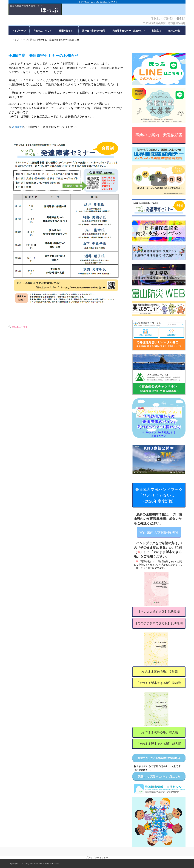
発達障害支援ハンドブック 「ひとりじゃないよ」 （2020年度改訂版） (160, 495)
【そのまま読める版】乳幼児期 (159, 612)
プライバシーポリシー (97, 857)
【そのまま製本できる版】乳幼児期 (159, 623)
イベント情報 (28, 40)
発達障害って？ (67, 31)
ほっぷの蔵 (174, 31)
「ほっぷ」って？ (42, 31)
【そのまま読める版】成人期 (159, 732)
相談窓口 (156, 31)
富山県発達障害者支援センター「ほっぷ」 (97, 12)
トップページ (19, 31)
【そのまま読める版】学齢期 (159, 671)
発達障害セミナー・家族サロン (129, 31)
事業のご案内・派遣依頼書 (159, 135)
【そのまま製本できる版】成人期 (159, 744)
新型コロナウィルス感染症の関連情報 (159, 758)
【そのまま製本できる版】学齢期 (159, 683)
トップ (15, 40)
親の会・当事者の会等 (94, 31)
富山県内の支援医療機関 (159, 533)
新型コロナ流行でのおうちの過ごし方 (159, 777)
